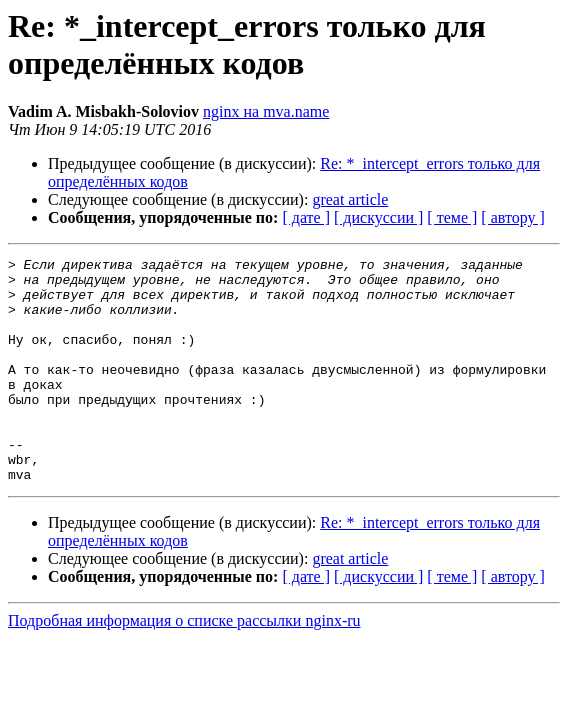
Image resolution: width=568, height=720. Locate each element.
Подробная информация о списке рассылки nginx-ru (184, 665)
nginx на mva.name (266, 111)
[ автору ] (512, 217)
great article (350, 199)
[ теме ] (452, 217)
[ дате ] (306, 217)
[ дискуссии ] (378, 217)
